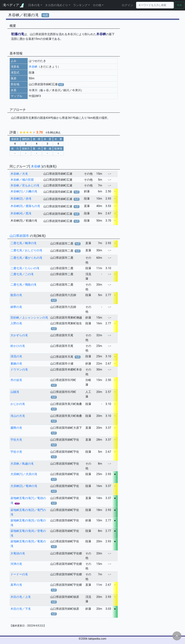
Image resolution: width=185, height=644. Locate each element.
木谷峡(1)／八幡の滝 (24, 191)
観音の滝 (16, 295)
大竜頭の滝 (18, 553)
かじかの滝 (18, 404)
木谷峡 (33, 67)
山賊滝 (15, 392)
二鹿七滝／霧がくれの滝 (26, 258)
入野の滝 (16, 323)
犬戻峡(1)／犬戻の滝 (24, 474)
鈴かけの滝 (18, 346)
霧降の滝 (16, 428)
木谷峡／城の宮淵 (22, 180)
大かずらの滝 (19, 335)
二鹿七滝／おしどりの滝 (26, 250)
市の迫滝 (16, 380)
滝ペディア (13, 5)
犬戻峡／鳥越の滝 (22, 464)
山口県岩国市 (20, 236)
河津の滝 (16, 564)
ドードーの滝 (19, 574)
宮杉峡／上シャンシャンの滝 (29, 318)
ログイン (127, 5)
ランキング (80, 5)
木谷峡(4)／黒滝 (21, 213)
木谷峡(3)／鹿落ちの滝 (25, 206)
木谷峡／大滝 (19, 174)
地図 (45, 15)
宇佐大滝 (16, 440)
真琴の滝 (16, 585)
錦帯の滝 (16, 307)
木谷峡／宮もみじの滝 (25, 185)
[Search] (155, 5)
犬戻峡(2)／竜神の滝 (24, 486)
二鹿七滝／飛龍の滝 (23, 285)
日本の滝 (34, 5)
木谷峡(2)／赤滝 (21, 199)
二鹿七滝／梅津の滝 (23, 243)
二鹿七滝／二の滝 (22, 274)
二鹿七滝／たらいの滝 (25, 268)
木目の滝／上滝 (21, 597)
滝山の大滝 (18, 416)
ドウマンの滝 (19, 370)
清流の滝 (16, 356)
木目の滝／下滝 (21, 609)
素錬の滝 (16, 364)
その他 (97, 5)
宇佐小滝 (16, 452)
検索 (179, 5)
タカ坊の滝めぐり (56, 5)
